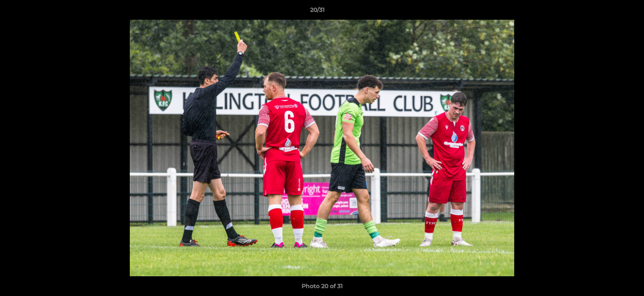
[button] (609, 12)
